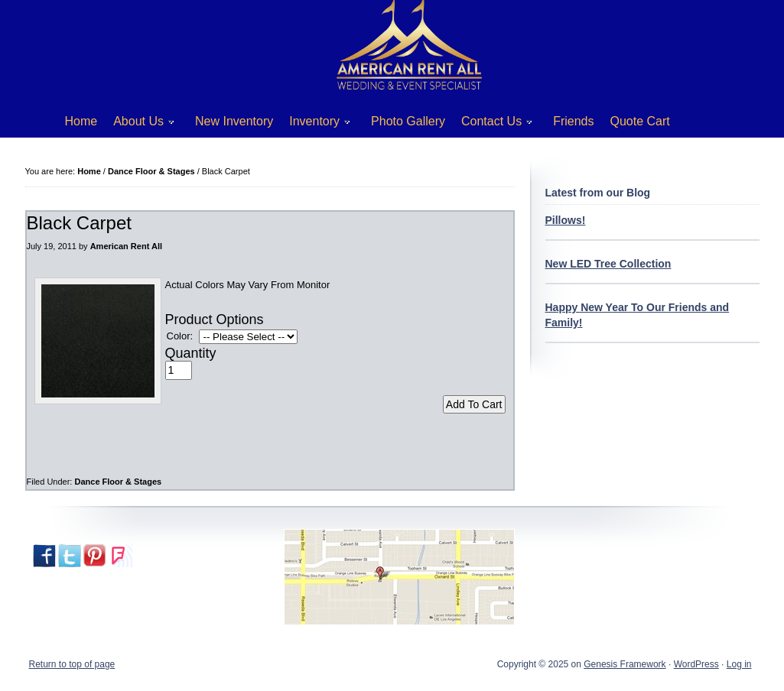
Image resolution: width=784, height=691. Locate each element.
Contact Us (491, 124)
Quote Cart (640, 121)
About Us (138, 124)
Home (81, 121)
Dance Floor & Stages (118, 482)
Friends (573, 121)
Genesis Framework (625, 664)
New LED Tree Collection (608, 264)
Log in (739, 664)
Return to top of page (72, 664)
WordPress (696, 664)
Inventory (314, 124)
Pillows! (566, 220)
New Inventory (234, 121)
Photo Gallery (408, 121)
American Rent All (126, 246)
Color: (180, 336)
